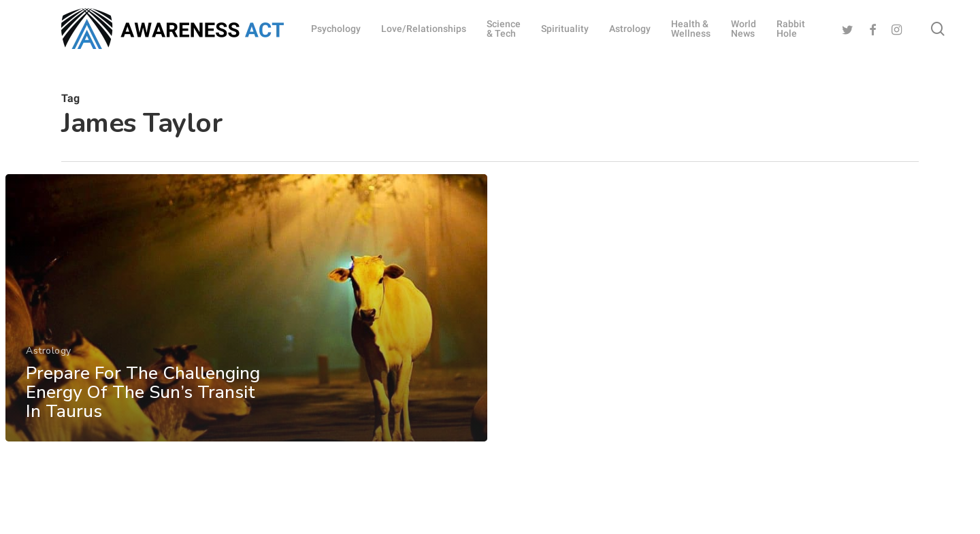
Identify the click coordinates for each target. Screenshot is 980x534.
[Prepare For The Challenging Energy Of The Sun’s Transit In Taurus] (246, 310)
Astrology (49, 352)
